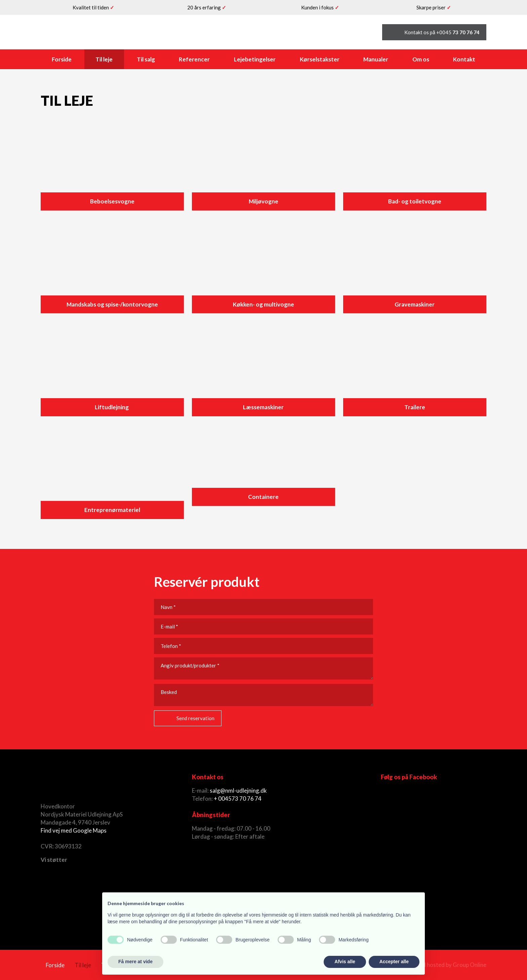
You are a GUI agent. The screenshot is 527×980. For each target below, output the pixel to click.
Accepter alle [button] (394, 962)
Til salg (146, 59)
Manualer (376, 59)
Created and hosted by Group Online (440, 965)
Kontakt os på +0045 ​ (442, 32)
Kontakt (464, 59)
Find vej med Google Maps (74, 830)
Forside (62, 59)
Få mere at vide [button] (135, 962)
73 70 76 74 (247, 799)
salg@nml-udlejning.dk (238, 790)
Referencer (194, 59)
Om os (421, 59)
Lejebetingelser (255, 59)
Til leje (104, 59)
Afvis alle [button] (345, 962)
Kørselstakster (320, 59)
